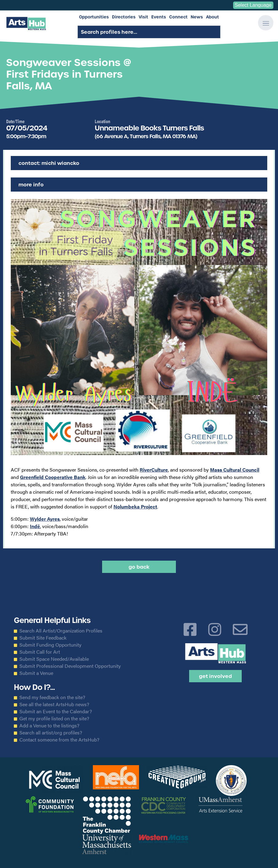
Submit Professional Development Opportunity (70, 666)
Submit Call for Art (40, 652)
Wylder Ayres (45, 519)
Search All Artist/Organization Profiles (61, 631)
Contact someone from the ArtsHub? (59, 740)
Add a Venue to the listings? (49, 726)
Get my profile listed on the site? (54, 718)
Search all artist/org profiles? (51, 733)
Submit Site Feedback (43, 638)
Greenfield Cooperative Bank (53, 477)
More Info (31, 185)
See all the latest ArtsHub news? (54, 704)
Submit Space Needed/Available (54, 659)
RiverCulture (154, 470)
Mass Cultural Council (235, 470)
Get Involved (215, 676)
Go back (139, 567)
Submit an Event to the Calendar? (56, 711)
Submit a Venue (36, 673)
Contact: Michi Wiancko (49, 163)
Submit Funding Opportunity (50, 645)
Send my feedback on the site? (52, 697)
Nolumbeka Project (135, 506)
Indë (35, 526)
